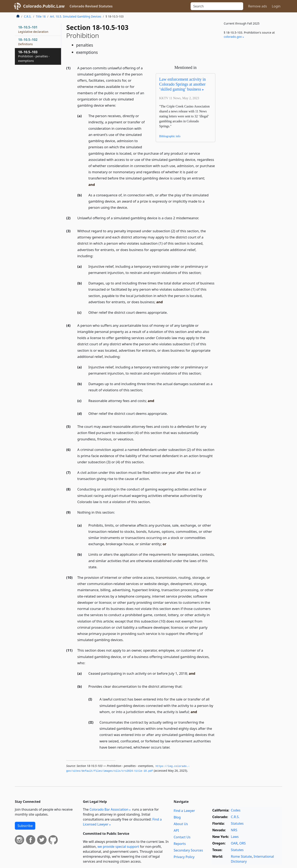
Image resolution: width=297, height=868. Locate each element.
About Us (181, 824)
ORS (242, 843)
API (176, 830)
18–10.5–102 (28, 42)
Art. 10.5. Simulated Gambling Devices (75, 16)
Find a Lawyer (184, 811)
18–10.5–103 (34, 56)
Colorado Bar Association (109, 809)
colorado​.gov (233, 37)
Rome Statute (241, 856)
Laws (235, 837)
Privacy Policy (184, 857)
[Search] (217, 6)
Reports (180, 844)
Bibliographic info (170, 136)
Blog (177, 817)
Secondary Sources (188, 850)
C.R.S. (28, 16)
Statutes (237, 823)
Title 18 (41, 16)
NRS (234, 830)
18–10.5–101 (33, 29)
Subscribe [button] (25, 826)
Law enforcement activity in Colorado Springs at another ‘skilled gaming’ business (183, 84)
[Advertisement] (251, 110)
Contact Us (182, 837)
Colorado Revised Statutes (91, 6)
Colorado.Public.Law (44, 6)
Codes (236, 810)
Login (276, 6)
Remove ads (258, 6)
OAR (234, 843)
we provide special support (118, 847)
